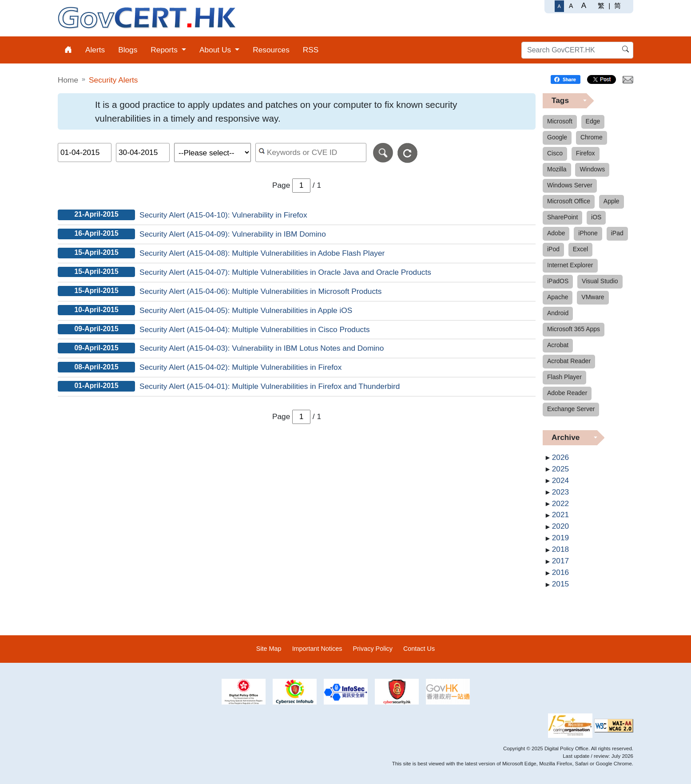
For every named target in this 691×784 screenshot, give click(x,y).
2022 (560, 503)
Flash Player (564, 377)
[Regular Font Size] (559, 6)
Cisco (555, 153)
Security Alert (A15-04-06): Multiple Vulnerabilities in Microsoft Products (260, 291)
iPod (553, 249)
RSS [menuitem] (311, 50)
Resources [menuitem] (271, 50)
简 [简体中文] (618, 6)
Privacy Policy (373, 649)
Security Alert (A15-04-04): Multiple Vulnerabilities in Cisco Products (255, 329)
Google (557, 137)
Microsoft (560, 121)
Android (558, 313)
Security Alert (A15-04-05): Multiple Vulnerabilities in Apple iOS (246, 310)
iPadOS (558, 281)
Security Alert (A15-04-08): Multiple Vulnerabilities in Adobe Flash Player (262, 253)
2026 (560, 457)
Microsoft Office (569, 201)
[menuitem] (68, 50)
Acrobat (558, 345)
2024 (560, 480)
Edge (593, 121)
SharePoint (562, 217)
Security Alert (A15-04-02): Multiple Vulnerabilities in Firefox (240, 367)
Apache (558, 297)
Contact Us (419, 649)
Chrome (592, 137)
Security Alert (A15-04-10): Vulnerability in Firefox (223, 215)
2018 (560, 549)
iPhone (588, 233)
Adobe (556, 233)
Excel (580, 249)
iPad (617, 233)
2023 (560, 492)
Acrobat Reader (569, 361)
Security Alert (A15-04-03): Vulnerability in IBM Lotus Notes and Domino (262, 348)
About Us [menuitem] (216, 50)
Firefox (586, 153)
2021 (560, 515)
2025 (560, 469)
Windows (592, 169)
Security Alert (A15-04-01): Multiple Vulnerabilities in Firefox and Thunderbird (270, 386)
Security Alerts (113, 80)
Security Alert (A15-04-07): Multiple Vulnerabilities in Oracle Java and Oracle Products (285, 272)
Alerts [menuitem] (95, 50)
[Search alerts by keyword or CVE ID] (311, 152)
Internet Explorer (570, 265)
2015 (560, 584)
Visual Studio (600, 281)
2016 (560, 572)
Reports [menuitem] (165, 50)
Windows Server (570, 185)
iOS (596, 217)
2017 (560, 561)
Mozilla (557, 169)
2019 (560, 538)
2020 (560, 526)
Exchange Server (571, 409)
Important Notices (317, 649)
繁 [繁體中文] (601, 6)
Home (68, 80)
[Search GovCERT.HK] (577, 50)
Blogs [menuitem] (128, 50)
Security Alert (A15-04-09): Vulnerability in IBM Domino (233, 234)
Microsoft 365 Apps (574, 329)
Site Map (269, 649)
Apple (612, 201)
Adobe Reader (567, 393)
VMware (593, 297)
